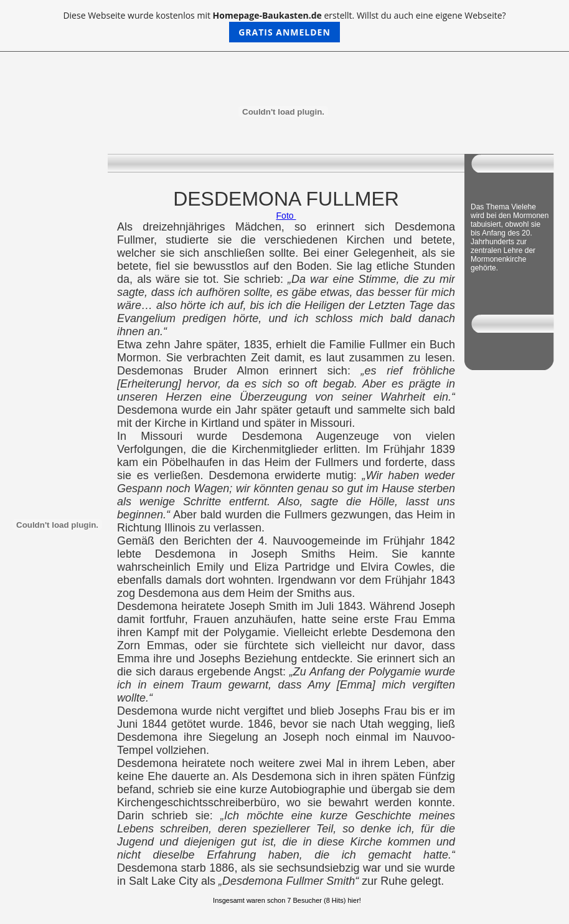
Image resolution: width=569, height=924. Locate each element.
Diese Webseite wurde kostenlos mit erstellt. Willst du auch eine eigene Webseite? (284, 26)
